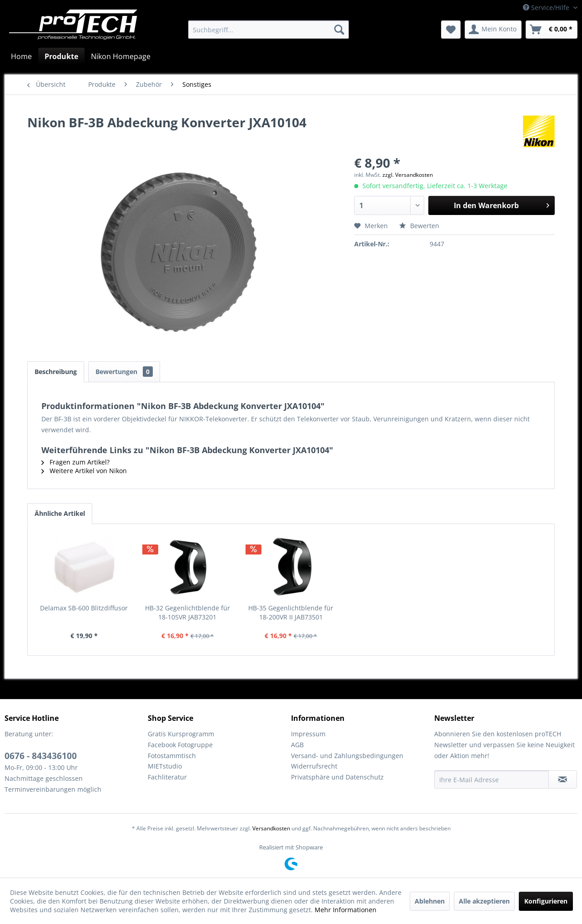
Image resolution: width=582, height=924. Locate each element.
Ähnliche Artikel (60, 513)
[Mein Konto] (493, 30)
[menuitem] (268, 30)
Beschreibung (56, 372)
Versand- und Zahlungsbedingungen (347, 756)
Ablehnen (430, 901)
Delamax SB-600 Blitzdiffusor (84, 608)
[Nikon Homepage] (121, 56)
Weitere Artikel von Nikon (84, 471)
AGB (297, 745)
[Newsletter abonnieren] (563, 779)
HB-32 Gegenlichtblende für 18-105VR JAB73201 (188, 612)
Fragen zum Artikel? (75, 462)
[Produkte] (61, 56)
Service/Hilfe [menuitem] (547, 7)
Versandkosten (271, 828)
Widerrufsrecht (314, 766)
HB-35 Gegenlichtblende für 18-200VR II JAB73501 (291, 612)
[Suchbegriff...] (268, 30)
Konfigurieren (546, 901)
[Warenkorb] (552, 30)
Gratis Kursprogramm (181, 734)
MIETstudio (165, 766)
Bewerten (419, 226)
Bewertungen (124, 372)
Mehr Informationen (346, 910)
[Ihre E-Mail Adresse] (492, 779)
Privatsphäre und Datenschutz (337, 777)
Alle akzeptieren (484, 901)
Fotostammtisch (172, 756)
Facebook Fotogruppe (180, 745)
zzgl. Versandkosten (408, 175)
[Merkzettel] (451, 30)
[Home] (21, 56)
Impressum (308, 734)
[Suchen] (339, 30)
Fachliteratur (167, 777)
